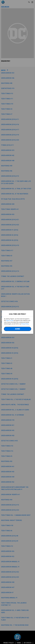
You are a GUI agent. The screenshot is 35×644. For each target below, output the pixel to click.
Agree (18, 329)
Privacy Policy (25, 324)
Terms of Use (10, 320)
